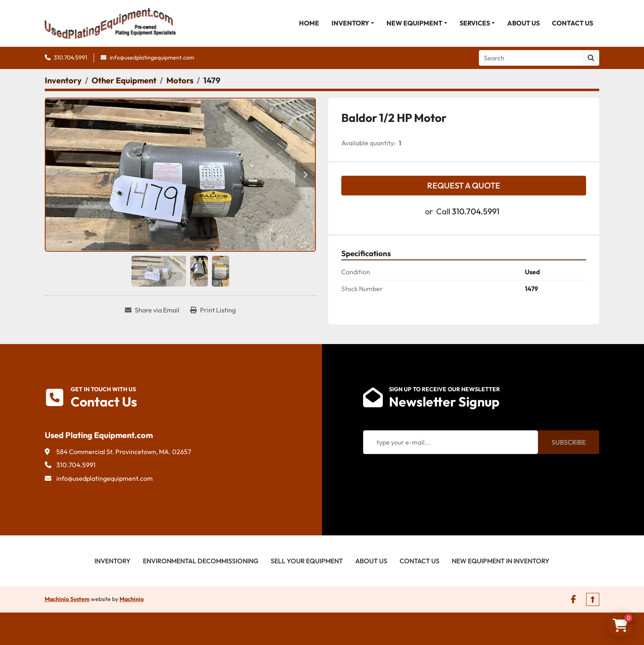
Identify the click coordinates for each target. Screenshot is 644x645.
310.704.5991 (70, 58)
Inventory (350, 23)
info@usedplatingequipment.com (152, 58)
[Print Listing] (213, 310)
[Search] (531, 58)
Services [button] (475, 23)
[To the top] (593, 600)
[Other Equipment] (124, 81)
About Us (523, 23)
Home (309, 23)
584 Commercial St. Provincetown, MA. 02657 (124, 452)
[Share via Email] (152, 310)
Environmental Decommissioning (201, 561)
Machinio (132, 599)
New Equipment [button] (414, 23)
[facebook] (574, 600)
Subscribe (569, 443)
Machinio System (67, 599)
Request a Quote (464, 186)
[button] (353, 23)
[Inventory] (63, 81)
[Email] (451, 443)
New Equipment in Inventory (501, 561)
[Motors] (180, 81)
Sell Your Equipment (307, 561)
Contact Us (573, 23)
